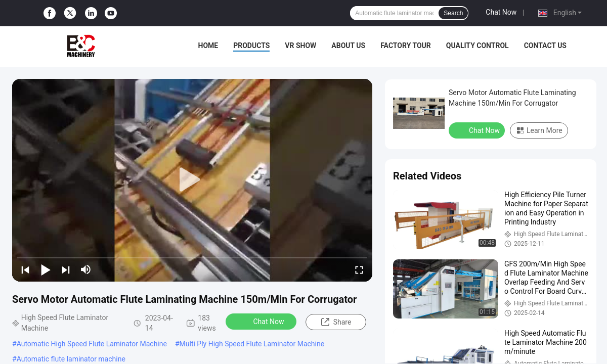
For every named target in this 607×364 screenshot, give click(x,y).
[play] (192, 180)
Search (453, 13)
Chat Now (501, 12)
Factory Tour (406, 45)
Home (208, 45)
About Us (348, 45)
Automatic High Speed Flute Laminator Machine (92, 344)
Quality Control (478, 45)
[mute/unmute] (86, 269)
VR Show (300, 45)
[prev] (25, 269)
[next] (66, 269)
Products (251, 45)
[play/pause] (46, 269)
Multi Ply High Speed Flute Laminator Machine (252, 344)
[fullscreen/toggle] (359, 269)
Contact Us (545, 45)
